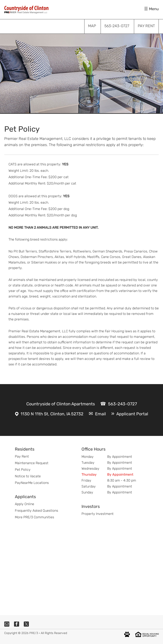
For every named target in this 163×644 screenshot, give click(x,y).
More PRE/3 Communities (34, 517)
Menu (154, 9)
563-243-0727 (122, 404)
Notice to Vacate (28, 476)
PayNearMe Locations (32, 483)
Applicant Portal (132, 414)
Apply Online (25, 504)
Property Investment (98, 514)
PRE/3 (34, 633)
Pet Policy (23, 470)
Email (100, 414)
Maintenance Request (32, 463)
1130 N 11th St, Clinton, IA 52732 (52, 414)
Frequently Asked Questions (37, 511)
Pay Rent (22, 456)
